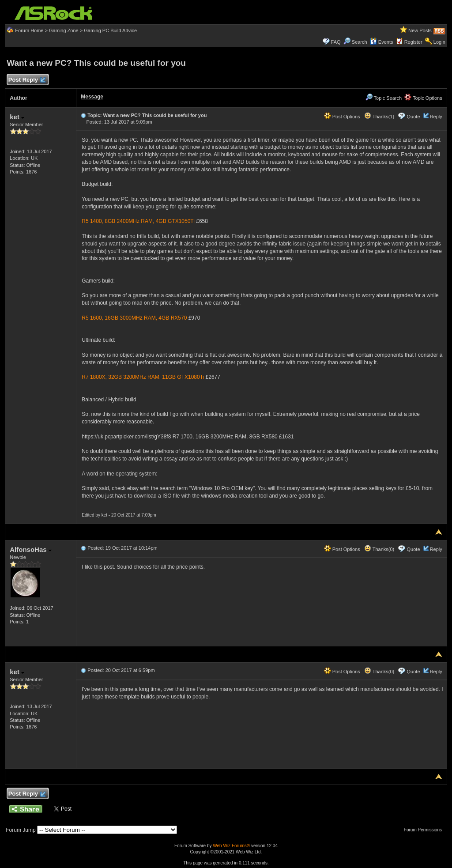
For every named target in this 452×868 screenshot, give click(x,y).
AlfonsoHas (31, 549)
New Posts (420, 30)
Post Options (342, 117)
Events (382, 42)
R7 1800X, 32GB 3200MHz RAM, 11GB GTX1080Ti (143, 377)
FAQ (336, 42)
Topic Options (423, 98)
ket (17, 117)
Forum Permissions (425, 830)
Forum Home (29, 30)
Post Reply (26, 80)
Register (413, 42)
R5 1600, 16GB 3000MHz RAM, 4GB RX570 (134, 318)
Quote (414, 117)
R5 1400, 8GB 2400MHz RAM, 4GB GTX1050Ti (138, 221)
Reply (436, 117)
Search (360, 42)
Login (439, 42)
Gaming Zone (64, 30)
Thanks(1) (379, 117)
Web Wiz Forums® (231, 846)
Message (92, 97)
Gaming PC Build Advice (110, 30)
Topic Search (384, 98)
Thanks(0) (379, 549)
